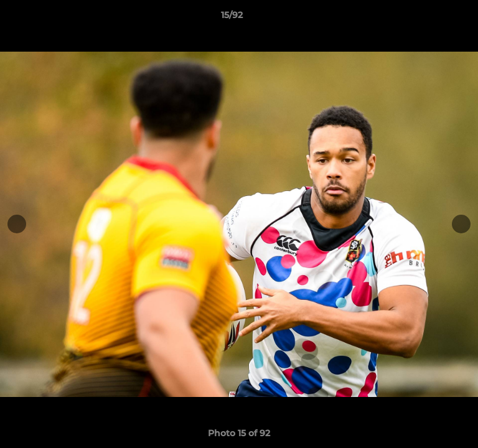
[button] (433, 18)
